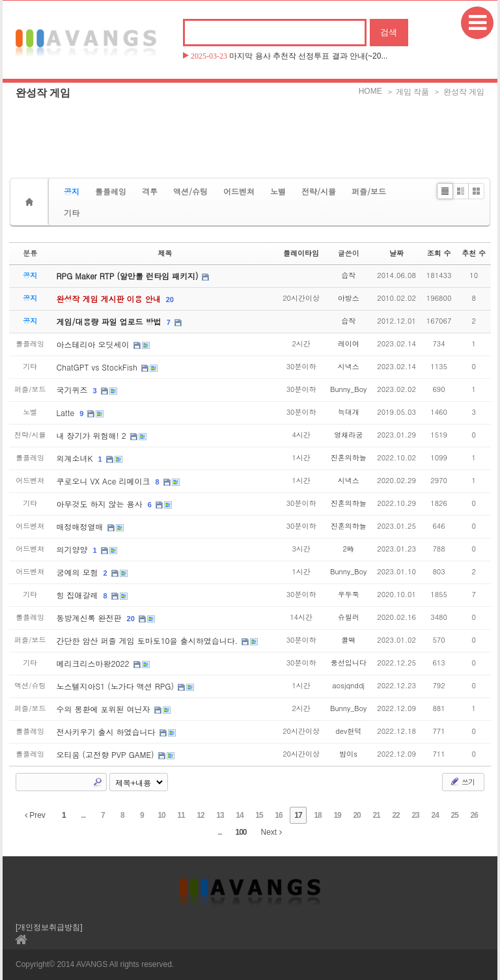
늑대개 (349, 412)
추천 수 (474, 253)
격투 (150, 191)
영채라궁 (348, 435)
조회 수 (439, 253)
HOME (370, 91)
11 (181, 815)
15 (259, 815)
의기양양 (74, 549)
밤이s (348, 754)
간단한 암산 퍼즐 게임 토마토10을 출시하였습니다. (149, 640)
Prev (35, 815)
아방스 (349, 298)
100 (241, 832)
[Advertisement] (250, 133)
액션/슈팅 (190, 191)
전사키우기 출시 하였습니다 (107, 732)
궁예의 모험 (79, 572)
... (83, 815)
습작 (348, 275)
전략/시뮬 (319, 191)
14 (239, 815)
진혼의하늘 (349, 457)
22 (396, 815)
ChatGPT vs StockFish (98, 367)
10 (161, 815)
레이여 (349, 343)
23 (415, 815)
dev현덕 (348, 731)
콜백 (348, 640)
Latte (67, 413)
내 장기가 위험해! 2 (93, 435)
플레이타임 (301, 253)
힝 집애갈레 (79, 595)
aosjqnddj (348, 685)
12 (200, 815)
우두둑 (349, 594)
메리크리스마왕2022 (94, 663)
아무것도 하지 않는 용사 (101, 504)
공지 (72, 191)
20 (170, 300)
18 (317, 815)
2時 (348, 549)
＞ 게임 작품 (408, 92)
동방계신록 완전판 (90, 618)
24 (435, 815)
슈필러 (349, 617)
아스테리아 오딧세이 (94, 344)
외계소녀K (76, 458)
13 (220, 815)
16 (278, 815)
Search (98, 782)
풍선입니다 (349, 663)
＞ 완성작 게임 (459, 92)
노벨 (278, 191)
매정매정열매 (81, 526)
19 (337, 815)
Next (271, 832)
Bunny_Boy (348, 389)
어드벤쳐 (239, 191)
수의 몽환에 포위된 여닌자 (105, 709)
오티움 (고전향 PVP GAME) (107, 754)
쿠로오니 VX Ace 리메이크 (105, 481)
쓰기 (462, 781)
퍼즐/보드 (369, 191)
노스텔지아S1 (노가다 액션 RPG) (117, 686)
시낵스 (349, 366)
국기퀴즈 (74, 390)
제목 (165, 253)
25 (454, 815)
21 (376, 815)
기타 (72, 213)
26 (474, 815)
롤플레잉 (111, 191)
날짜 (396, 253)
